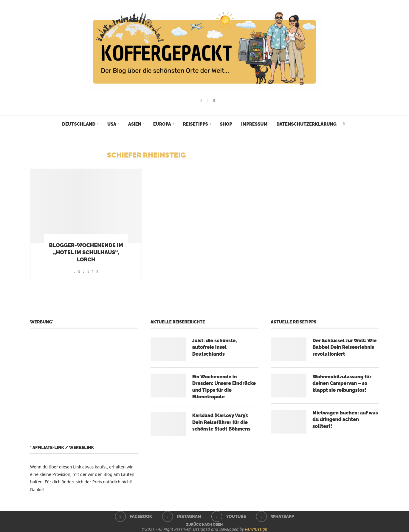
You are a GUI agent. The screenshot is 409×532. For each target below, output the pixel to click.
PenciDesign (256, 529)
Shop (226, 124)
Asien (135, 124)
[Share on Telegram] (88, 271)
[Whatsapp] (214, 101)
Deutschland (79, 124)
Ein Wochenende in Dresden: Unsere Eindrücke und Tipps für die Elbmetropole (224, 387)
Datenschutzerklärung (306, 124)
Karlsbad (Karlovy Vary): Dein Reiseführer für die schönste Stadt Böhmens (221, 422)
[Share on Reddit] (79, 271)
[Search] (344, 124)
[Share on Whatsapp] (84, 271)
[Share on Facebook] (75, 271)
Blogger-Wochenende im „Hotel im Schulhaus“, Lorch (86, 252)
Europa (162, 124)
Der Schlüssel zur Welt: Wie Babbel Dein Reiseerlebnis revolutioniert (344, 347)
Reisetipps (196, 124)
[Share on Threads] (93, 271)
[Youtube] (208, 101)
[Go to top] (205, 524)
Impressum (254, 124)
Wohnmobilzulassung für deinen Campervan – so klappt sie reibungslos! (342, 383)
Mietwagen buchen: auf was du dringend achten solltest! (345, 420)
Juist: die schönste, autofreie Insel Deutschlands (215, 347)
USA (112, 124)
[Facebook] (195, 101)
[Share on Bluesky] (97, 271)
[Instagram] (201, 101)
